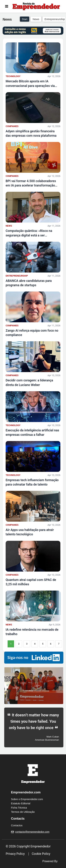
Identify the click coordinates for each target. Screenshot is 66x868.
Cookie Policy (41, 854)
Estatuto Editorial (21, 803)
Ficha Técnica (19, 808)
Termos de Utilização (23, 812)
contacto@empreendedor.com (32, 832)
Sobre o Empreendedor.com (27, 799)
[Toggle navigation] (7, 6)
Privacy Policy (15, 854)
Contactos (17, 825)
